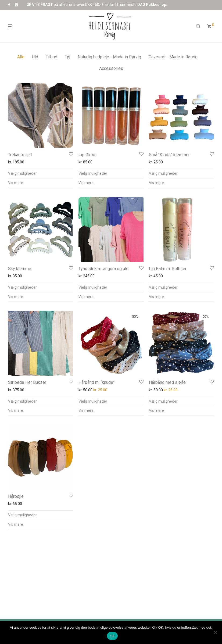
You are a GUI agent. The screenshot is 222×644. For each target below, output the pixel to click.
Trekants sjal (20, 155)
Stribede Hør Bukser (27, 382)
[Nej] (215, 632)
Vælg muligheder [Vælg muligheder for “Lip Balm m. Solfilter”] (163, 287)
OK (112, 636)
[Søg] (198, 26)
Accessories (111, 68)
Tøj (67, 57)
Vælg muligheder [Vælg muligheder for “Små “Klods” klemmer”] (163, 173)
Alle (21, 57)
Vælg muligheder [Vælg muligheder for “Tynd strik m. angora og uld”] (93, 287)
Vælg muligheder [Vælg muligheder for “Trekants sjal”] (22, 173)
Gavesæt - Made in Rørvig (173, 57)
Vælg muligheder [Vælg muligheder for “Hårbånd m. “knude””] (93, 401)
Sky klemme (20, 269)
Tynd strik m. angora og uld (103, 269)
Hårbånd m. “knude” (97, 382)
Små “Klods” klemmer (169, 155)
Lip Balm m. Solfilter (168, 269)
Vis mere (16, 183)
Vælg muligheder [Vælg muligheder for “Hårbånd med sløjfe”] (163, 401)
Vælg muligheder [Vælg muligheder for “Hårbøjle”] (22, 515)
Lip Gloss (87, 155)
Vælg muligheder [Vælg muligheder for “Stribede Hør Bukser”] (22, 401)
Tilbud (51, 57)
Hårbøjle (16, 496)
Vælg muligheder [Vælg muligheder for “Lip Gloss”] (93, 173)
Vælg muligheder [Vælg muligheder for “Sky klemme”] (22, 287)
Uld (35, 57)
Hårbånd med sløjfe (167, 382)
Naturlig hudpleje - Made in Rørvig (109, 57)
